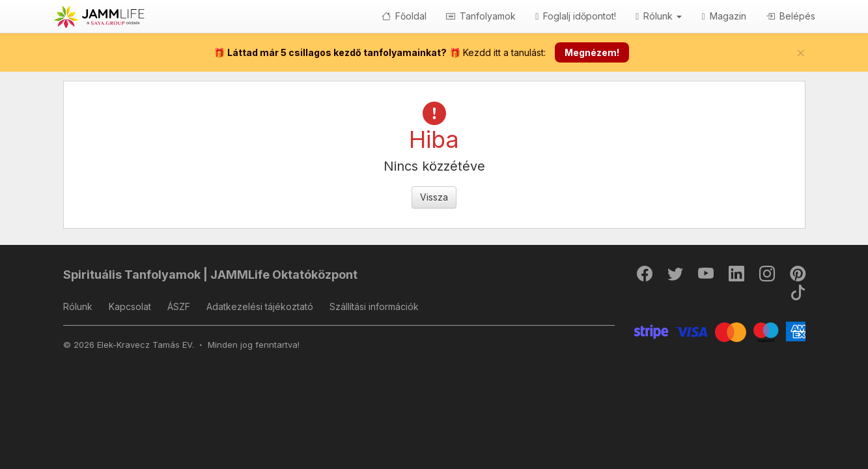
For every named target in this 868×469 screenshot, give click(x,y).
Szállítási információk (374, 306)
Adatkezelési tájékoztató (260, 306)
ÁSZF (179, 306)
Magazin (723, 16)
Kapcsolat (130, 306)
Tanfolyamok (481, 16)
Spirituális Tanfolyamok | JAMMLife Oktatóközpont (210, 275)
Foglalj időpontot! (576, 16)
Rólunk (78, 306)
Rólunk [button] (659, 16)
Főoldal (404, 16)
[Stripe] (720, 331)
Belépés (791, 16)
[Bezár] (801, 53)
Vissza (434, 197)
